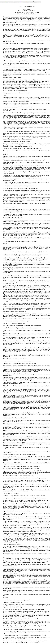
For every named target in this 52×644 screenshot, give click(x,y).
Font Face (8, 2)
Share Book (28, 2)
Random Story (37, 2)
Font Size (15, 2)
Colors (21, 2)
